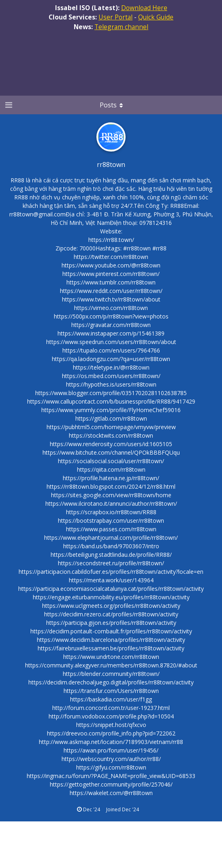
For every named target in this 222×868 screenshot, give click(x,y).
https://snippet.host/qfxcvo (111, 725)
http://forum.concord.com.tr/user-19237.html (111, 708)
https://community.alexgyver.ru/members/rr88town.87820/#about (111, 665)
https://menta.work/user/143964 (111, 580)
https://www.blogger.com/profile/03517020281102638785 (111, 393)
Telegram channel (121, 27)
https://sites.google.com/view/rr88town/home (111, 495)
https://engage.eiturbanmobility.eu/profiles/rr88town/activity (111, 597)
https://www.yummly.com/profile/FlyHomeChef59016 (111, 410)
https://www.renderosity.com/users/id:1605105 (111, 444)
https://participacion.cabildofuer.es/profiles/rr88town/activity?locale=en (111, 572)
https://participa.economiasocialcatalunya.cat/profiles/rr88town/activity (111, 589)
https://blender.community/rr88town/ (111, 674)
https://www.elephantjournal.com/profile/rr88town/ (111, 538)
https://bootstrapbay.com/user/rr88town (111, 521)
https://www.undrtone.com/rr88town (111, 657)
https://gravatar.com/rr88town (111, 325)
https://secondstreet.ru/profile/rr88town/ (111, 563)
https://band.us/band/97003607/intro (111, 546)
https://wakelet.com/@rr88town (111, 793)
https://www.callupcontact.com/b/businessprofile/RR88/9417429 (111, 401)
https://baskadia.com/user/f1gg (111, 699)
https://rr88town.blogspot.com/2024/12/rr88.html (111, 486)
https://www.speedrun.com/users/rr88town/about (111, 342)
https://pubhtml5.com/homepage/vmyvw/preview (111, 427)
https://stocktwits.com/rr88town (111, 435)
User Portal (115, 17)
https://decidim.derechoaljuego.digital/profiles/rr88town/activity (111, 682)
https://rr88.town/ (111, 240)
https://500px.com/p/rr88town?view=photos (111, 316)
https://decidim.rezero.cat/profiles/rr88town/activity (111, 614)
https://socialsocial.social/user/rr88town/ (111, 461)
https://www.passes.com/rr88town (111, 529)
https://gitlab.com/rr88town (111, 418)
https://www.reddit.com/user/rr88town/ (111, 291)
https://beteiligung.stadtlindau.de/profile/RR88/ (111, 555)
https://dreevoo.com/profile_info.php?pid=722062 (111, 733)
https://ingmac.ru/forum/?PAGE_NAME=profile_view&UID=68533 (111, 776)
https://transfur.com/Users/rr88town (111, 691)
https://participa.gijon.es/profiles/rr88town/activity (111, 623)
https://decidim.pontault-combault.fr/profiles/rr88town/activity (111, 631)
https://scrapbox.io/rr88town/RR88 (111, 512)
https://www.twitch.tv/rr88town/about (111, 299)
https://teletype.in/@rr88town (111, 367)
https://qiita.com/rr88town (111, 469)
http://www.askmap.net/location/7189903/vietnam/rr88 (111, 742)
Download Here (144, 8)
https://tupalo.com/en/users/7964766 (111, 350)
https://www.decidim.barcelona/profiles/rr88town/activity (111, 640)
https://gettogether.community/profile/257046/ (111, 784)
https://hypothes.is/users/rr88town (111, 384)
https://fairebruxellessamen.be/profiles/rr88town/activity (111, 648)
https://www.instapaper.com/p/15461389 (111, 333)
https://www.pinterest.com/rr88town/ (111, 274)
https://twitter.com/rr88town (111, 257)
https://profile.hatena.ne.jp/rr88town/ (111, 478)
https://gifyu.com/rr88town (111, 767)
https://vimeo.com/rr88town (111, 308)
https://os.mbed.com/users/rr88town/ (111, 376)
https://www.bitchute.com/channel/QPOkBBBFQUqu (111, 452)
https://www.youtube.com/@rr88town (111, 265)
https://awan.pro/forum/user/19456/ (111, 750)
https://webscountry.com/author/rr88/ (111, 759)
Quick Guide (156, 17)
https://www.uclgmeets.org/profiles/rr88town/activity (111, 606)
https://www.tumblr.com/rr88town (111, 282)
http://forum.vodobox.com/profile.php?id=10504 (111, 716)
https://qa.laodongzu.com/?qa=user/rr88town (111, 359)
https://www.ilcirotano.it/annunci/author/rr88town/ (111, 503)
